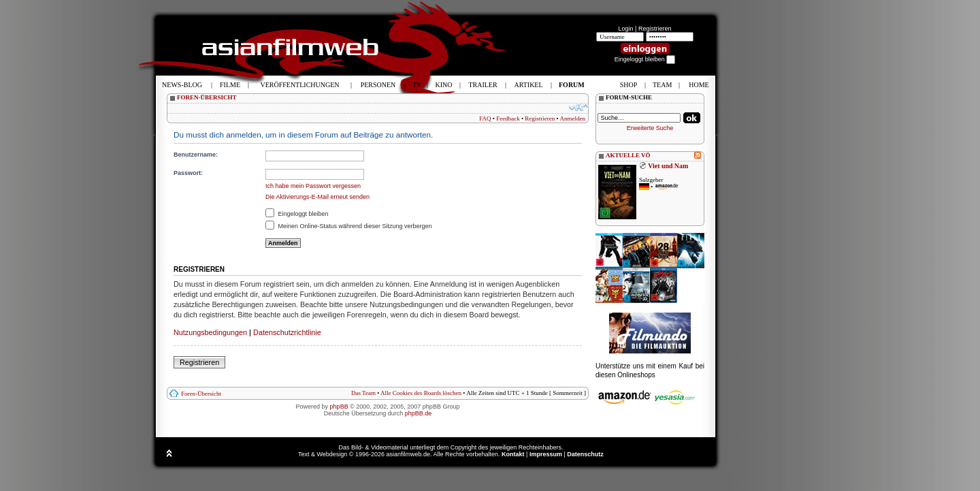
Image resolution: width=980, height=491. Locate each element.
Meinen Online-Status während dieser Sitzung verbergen (349, 226)
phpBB (339, 407)
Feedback (508, 118)
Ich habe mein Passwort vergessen (313, 186)
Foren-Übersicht (201, 394)
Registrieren (655, 29)
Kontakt (513, 454)
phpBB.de (419, 413)
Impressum (546, 454)
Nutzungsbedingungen (210, 332)
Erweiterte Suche (650, 128)
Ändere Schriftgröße (579, 107)
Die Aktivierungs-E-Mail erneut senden (317, 197)
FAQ (485, 118)
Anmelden (573, 118)
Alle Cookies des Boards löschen (421, 393)
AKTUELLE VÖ (628, 155)
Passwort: (188, 173)
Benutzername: (196, 155)
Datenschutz (585, 454)
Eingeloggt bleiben (297, 214)
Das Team (363, 393)
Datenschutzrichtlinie (287, 332)
